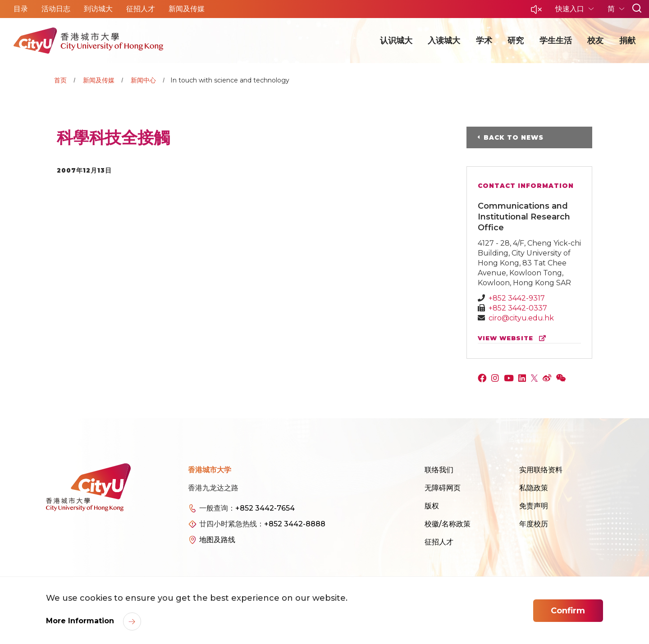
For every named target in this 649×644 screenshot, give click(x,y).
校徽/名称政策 (448, 524)
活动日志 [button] (56, 9)
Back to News (514, 137)
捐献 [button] (627, 41)
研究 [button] (516, 41)
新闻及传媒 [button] (187, 9)
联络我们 (439, 470)
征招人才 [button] (141, 9)
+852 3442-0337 (518, 308)
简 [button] (612, 9)
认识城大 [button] (396, 41)
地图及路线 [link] (217, 540)
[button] (536, 12)
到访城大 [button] (98, 9)
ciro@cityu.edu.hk (521, 318)
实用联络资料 (541, 470)
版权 (432, 506)
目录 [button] (21, 9)
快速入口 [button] (571, 9)
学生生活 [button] (556, 41)
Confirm (568, 611)
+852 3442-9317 (517, 298)
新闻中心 (143, 80)
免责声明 (534, 506)
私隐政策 (534, 488)
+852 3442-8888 (295, 524)
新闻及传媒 (99, 80)
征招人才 (439, 542)
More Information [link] (81, 621)
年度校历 (534, 524)
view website (514, 338)
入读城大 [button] (444, 41)
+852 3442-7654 (265, 508)
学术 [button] (484, 41)
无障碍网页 (443, 488)
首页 (60, 80)
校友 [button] (595, 41)
